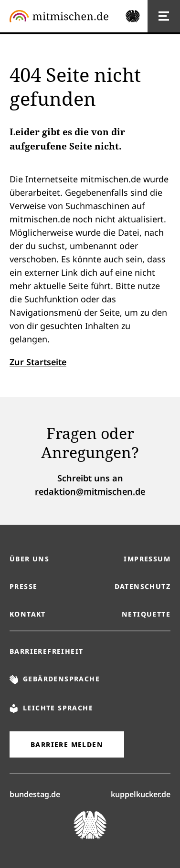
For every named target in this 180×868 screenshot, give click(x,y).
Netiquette (146, 614)
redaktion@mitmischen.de (90, 491)
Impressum (147, 559)
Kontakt (28, 614)
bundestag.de (35, 794)
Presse (23, 586)
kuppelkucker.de (141, 794)
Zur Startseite (38, 362)
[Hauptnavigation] (164, 16)
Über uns (29, 559)
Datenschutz (143, 586)
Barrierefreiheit (46, 651)
